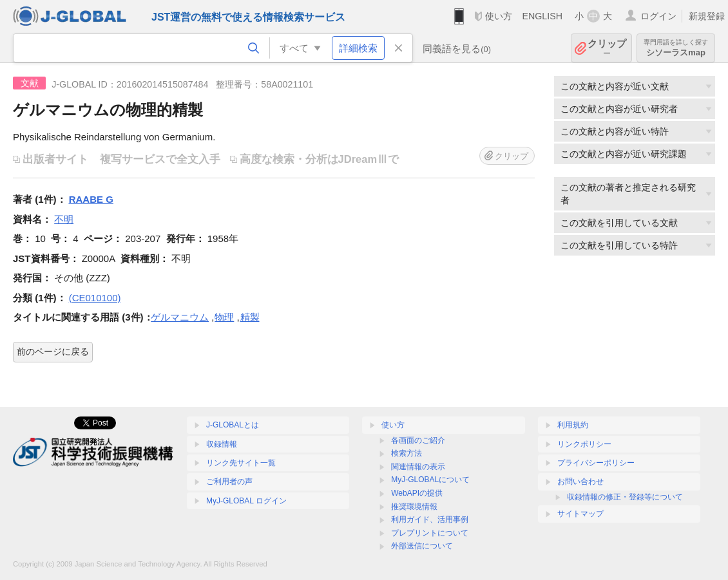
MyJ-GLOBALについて (430, 480)
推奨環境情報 (414, 507)
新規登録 (707, 16)
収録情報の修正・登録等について (625, 497)
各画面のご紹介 (418, 440)
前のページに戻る (53, 351)
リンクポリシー (584, 444)
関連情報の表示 (418, 467)
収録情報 (222, 444)
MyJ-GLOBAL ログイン (246, 501)
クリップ (607, 48)
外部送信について (422, 546)
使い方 (499, 16)
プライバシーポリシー (596, 463)
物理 (224, 317)
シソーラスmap (676, 48)
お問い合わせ (580, 482)
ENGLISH (542, 16)
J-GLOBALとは (233, 425)
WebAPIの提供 (417, 493)
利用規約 (573, 425)
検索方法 (407, 453)
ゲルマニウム (180, 317)
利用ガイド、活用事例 (430, 519)
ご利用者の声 (229, 482)
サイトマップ (580, 514)
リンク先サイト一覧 (241, 463)
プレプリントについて (430, 533)
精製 (250, 317)
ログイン (658, 16)
